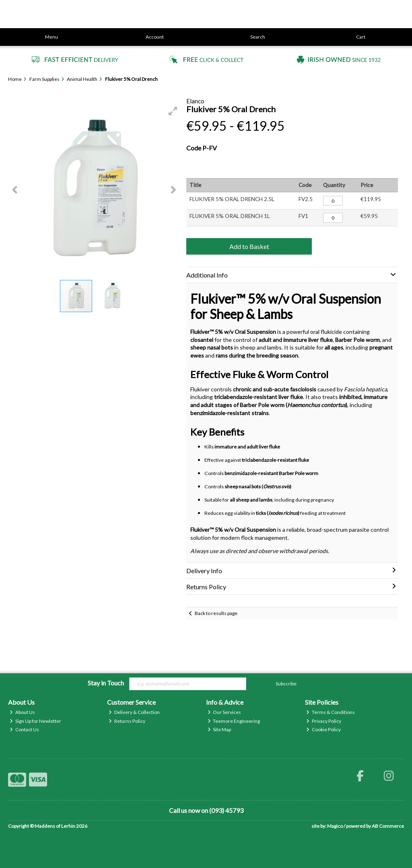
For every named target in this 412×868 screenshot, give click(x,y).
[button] (173, 111)
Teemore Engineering (234, 721)
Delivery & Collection (134, 712)
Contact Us (24, 729)
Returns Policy (127, 721)
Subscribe (286, 684)
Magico (335, 826)
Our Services (225, 712)
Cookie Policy (323, 729)
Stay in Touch (106, 683)
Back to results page (216, 613)
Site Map (219, 729)
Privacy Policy (324, 721)
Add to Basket (249, 246)
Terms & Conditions (331, 712)
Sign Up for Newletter (35, 721)
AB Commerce (388, 826)
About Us (22, 712)
